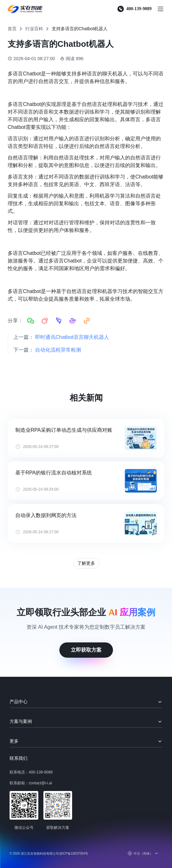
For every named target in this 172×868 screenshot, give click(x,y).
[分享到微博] (45, 321)
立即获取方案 (86, 650)
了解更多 (86, 563)
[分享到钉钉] (59, 321)
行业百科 (34, 29)
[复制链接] (87, 321)
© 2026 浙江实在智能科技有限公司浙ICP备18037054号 (49, 854)
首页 (12, 29)
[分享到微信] (31, 321)
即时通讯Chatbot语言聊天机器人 (72, 337)
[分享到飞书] (73, 321)
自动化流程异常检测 (58, 350)
